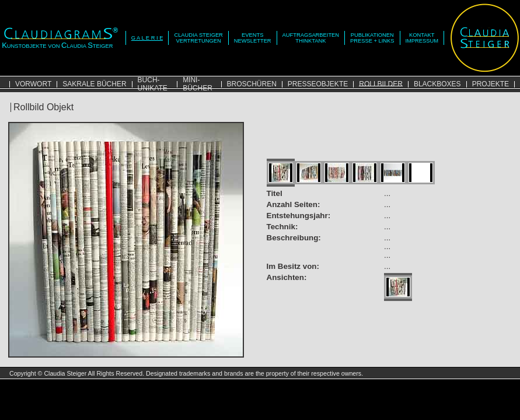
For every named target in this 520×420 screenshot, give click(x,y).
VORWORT (33, 84)
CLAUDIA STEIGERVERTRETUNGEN (198, 38)
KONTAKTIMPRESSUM (422, 38)
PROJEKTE (491, 84)
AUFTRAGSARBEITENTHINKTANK (311, 38)
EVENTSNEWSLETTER (253, 38)
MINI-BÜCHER (198, 84)
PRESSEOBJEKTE (318, 84)
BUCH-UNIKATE (153, 84)
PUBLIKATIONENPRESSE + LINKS (372, 38)
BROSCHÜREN (252, 84)
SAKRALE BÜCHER (94, 84)
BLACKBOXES (437, 84)
